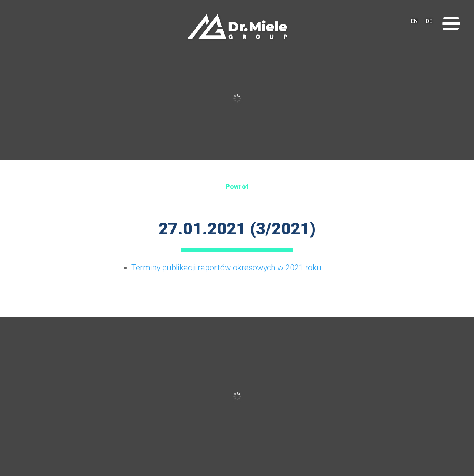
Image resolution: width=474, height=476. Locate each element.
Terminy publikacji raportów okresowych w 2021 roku (226, 268)
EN (414, 24)
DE (429, 24)
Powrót (237, 187)
